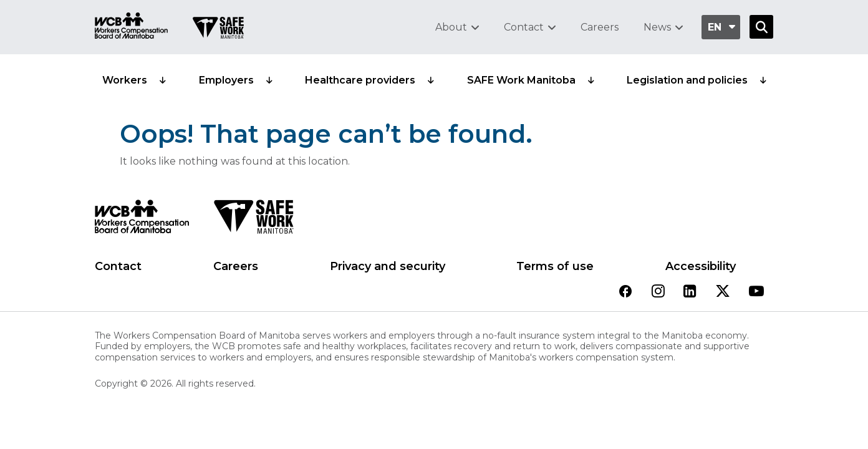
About (451, 27)
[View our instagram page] (658, 292)
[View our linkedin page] (690, 292)
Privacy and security (388, 266)
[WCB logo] (142, 220)
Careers (600, 27)
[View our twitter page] (723, 292)
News (657, 27)
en (715, 27)
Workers (125, 80)
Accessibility (701, 266)
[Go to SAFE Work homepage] (218, 29)
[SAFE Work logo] (253, 220)
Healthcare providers (360, 80)
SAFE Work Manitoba (521, 80)
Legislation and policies (687, 80)
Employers (226, 80)
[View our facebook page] (625, 292)
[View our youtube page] (756, 292)
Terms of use (555, 266)
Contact (524, 27)
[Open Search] (761, 27)
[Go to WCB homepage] (131, 27)
